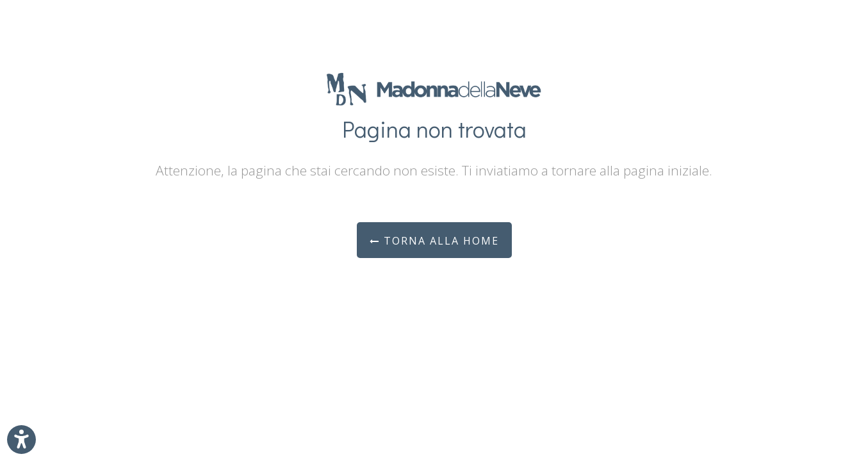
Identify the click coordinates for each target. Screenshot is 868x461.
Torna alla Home (434, 241)
